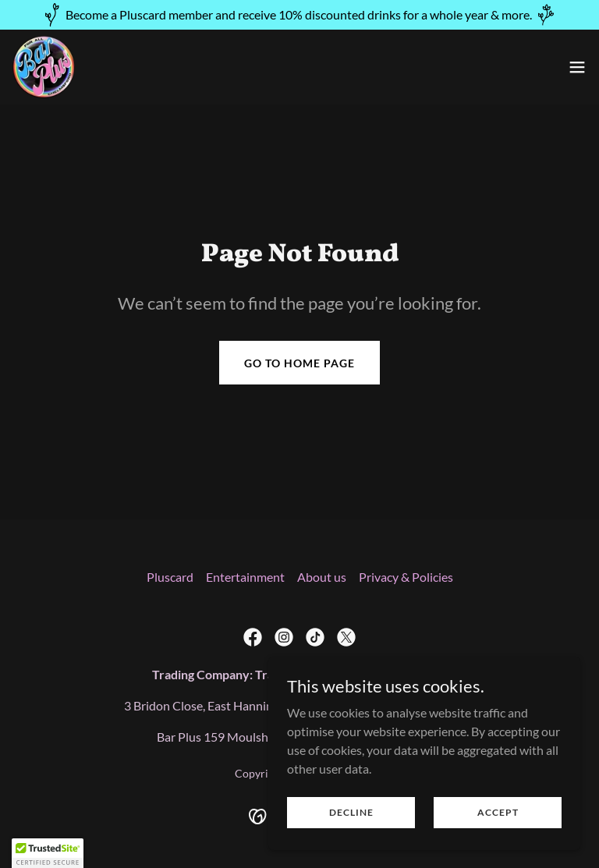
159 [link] (214, 737)
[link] (44, 67)
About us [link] (322, 577)
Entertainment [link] (245, 577)
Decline (351, 823)
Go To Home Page (299, 363)
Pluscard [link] (170, 577)
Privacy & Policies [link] (406, 577)
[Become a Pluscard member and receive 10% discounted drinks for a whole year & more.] (299, 15)
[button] (577, 67)
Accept (498, 823)
